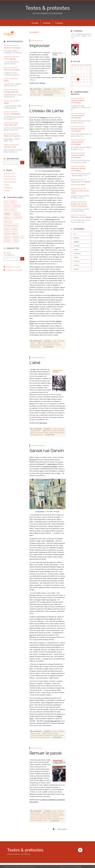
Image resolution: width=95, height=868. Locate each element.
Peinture (77, 265)
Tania (73, 100)
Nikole (73, 217)
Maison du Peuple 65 (12, 136)
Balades (76, 238)
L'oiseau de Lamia (46, 111)
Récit (6, 202)
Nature (76, 257)
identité (62, 433)
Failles (6, 81)
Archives (47, 23)
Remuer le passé (46, 753)
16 (90, 77)
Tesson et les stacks (12, 70)
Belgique (77, 242)
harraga (44, 91)
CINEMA (7, 185)
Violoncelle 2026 (10, 125)
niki (72, 142)
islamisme (47, 815)
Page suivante (62, 829)
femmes (49, 93)
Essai (6, 210)
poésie (13, 202)
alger (44, 93)
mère (36, 435)
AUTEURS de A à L (10, 173)
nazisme (40, 819)
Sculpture (16, 214)
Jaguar (6, 103)
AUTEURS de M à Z (10, 176)
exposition (16, 206)
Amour (13, 210)
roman (14, 229)
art (22, 237)
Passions (33, 91)
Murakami (43, 117)
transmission (39, 821)
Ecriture (7, 206)
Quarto (61, 122)
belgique (7, 218)
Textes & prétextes (48, 8)
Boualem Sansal (48, 122)
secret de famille (57, 819)
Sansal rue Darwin (47, 451)
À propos (59, 23)
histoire (16, 237)
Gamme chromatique (12, 48)
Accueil (35, 23)
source (58, 512)
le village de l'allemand (44, 817)
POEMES (7, 191)
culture (7, 214)
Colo (73, 116)
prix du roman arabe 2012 (53, 721)
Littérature (61, 89)
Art (75, 234)
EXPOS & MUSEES (10, 182)
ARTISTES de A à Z (10, 179)
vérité (45, 821)
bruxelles (8, 241)
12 (78, 77)
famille (7, 229)
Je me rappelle (10, 59)
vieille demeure (49, 219)
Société (38, 431)
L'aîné (35, 363)
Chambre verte (10, 147)
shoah (32, 821)
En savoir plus (78, 866)
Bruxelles (77, 246)
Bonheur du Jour (77, 204)
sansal (39, 95)
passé (32, 435)
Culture (54, 89)
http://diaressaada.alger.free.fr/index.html (51, 171)
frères (41, 815)
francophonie (35, 815)
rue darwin (61, 431)
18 (75, 79)
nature (16, 241)
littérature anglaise (11, 233)
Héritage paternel (11, 92)
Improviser (40, 46)
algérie (39, 93)
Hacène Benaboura (40, 512)
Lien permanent (36, 89)
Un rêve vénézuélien (12, 114)
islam (53, 93)
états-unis (8, 221)
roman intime (52, 464)
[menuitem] (35, 23)
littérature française (11, 225)
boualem (33, 95)
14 (84, 77)
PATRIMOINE (8, 188)
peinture (7, 237)
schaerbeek (17, 218)
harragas (32, 261)
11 (75, 77)
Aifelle (73, 168)
